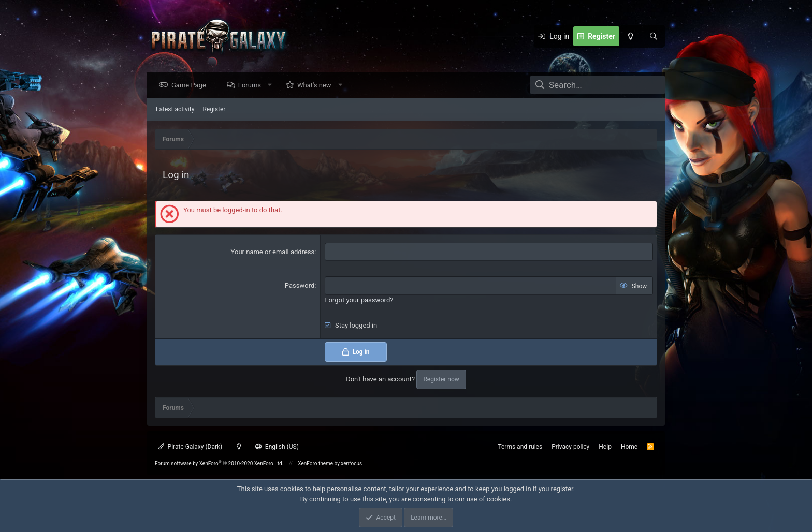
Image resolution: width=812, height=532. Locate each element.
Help (605, 447)
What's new (317, 86)
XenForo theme (315, 463)
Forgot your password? (359, 300)
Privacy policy (570, 447)
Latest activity (175, 110)
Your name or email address (273, 252)
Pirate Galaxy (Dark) (190, 447)
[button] (273, 86)
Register (214, 110)
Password (300, 286)
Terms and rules (520, 447)
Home (629, 447)
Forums (252, 86)
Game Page (191, 86)
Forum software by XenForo (219, 463)
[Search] (654, 36)
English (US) (277, 447)
